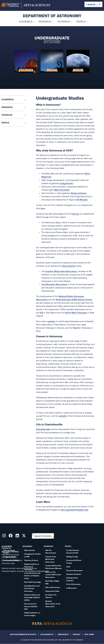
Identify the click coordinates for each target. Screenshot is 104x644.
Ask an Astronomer (53, 587)
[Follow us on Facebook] (11, 536)
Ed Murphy (82, 200)
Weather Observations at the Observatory (53, 604)
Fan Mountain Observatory (54, 284)
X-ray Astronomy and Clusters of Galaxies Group (32, 576)
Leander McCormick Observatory (61, 271)
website (63, 416)
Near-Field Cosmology (32, 582)
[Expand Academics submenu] (33, 22)
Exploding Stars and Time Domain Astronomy (32, 588)
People (81, 22)
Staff (68, 567)
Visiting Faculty (72, 557)
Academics (26, 22)
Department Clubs (52, 591)
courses (75, 214)
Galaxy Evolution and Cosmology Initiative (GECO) (32, 597)
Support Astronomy (43, 536)
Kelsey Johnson (79, 193)
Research (45, 22)
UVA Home (89, 634)
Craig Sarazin (66, 183)
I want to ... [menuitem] (93, 5)
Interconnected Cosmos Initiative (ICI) (31, 606)
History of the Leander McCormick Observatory (53, 575)
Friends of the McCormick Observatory (51, 559)
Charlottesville (43, 429)
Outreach (64, 22)
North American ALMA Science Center (74, 300)
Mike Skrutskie (62, 190)
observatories (69, 266)
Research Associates (74, 570)
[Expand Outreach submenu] (71, 22)
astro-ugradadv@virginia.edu (74, 510)
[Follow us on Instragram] (5, 536)
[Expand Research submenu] (52, 22)
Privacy (77, 634)
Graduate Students (74, 574)
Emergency (63, 634)
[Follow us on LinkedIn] (18, 536)
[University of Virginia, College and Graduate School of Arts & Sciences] (26, 5)
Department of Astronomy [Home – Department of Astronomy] (52, 16)
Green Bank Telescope (76, 313)
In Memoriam (71, 588)
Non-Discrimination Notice (23, 634)
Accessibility (47, 634)
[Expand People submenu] (86, 22)
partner (52, 321)
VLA (41, 313)
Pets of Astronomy (73, 584)
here (43, 208)
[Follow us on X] (24, 536)
